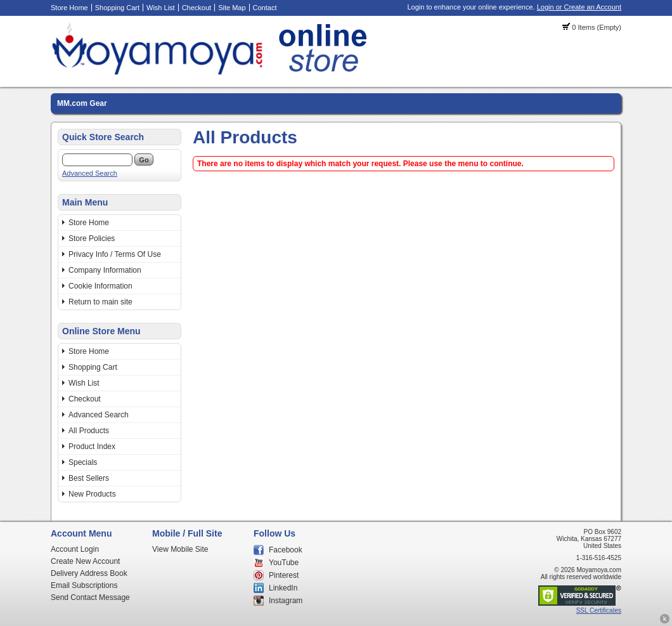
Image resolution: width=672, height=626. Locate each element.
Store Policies (92, 238)
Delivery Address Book (89, 573)
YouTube (284, 563)
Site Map (232, 8)
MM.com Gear (82, 103)
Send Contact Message (90, 597)
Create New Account (85, 561)
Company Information (105, 270)
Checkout (197, 8)
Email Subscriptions (84, 585)
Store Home (69, 8)
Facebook (286, 550)
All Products (89, 431)
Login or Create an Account (579, 7)
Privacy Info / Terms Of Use (115, 254)
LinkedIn (283, 588)
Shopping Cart (117, 8)
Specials (83, 462)
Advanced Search (90, 173)
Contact (265, 8)
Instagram (286, 601)
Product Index (92, 447)
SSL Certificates (599, 610)
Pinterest (284, 575)
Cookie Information (100, 286)
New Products (92, 494)
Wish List (161, 8)
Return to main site (100, 302)
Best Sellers (89, 478)
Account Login (75, 549)
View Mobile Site (180, 549)
